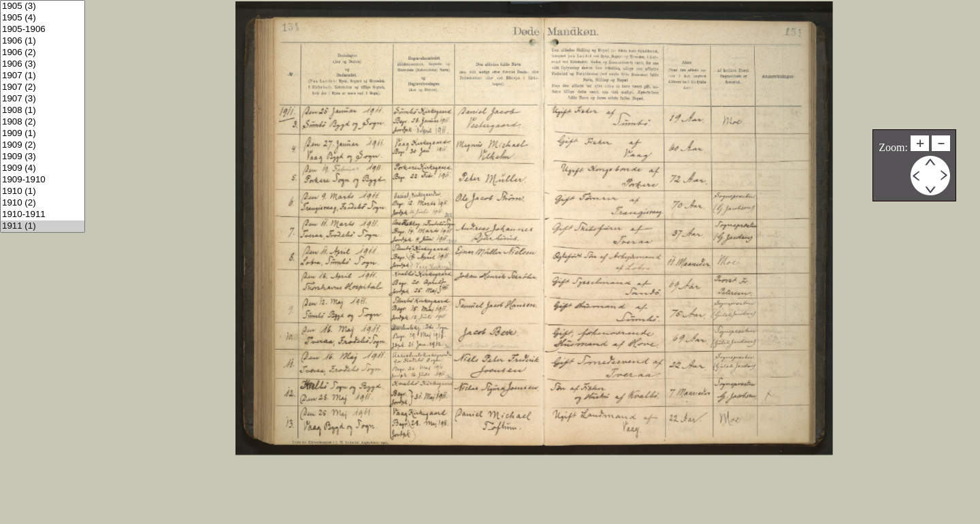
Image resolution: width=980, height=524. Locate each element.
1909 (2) (43, 145)
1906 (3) (43, 64)
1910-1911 (43, 215)
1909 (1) (43, 134)
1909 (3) (43, 157)
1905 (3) (43, 6)
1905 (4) (43, 18)
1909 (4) (43, 168)
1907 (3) (43, 99)
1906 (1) (43, 41)
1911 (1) (43, 226)
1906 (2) (43, 53)
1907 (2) (43, 87)
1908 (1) (43, 111)
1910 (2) (43, 203)
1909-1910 (43, 180)
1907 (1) (43, 76)
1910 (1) (43, 192)
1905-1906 (43, 30)
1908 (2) (43, 122)
